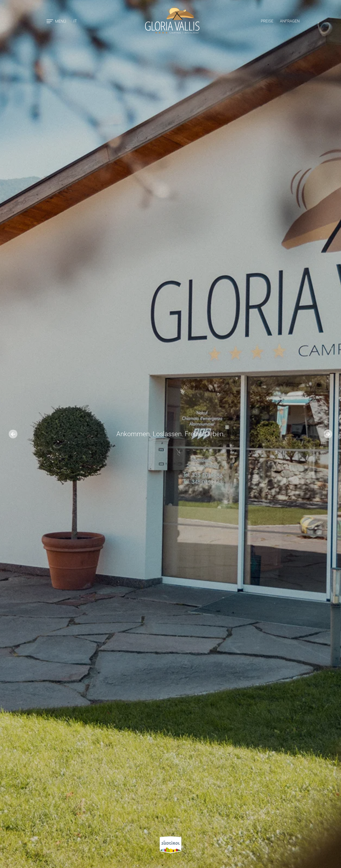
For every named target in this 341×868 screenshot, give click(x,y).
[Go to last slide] (13, 434)
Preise (267, 21)
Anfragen (290, 21)
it (75, 21)
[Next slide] (328, 434)
